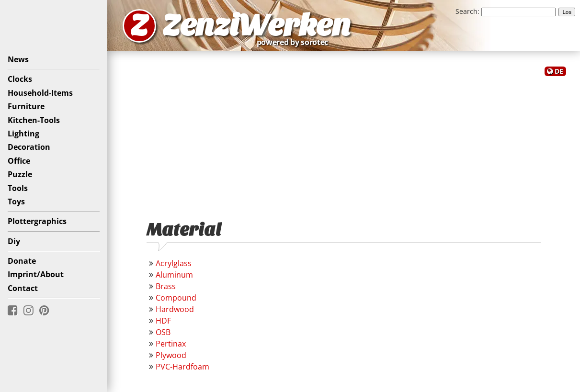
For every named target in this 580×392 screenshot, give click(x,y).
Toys (16, 202)
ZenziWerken (256, 26)
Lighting (23, 134)
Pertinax (171, 344)
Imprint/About (36, 274)
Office (19, 161)
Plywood (171, 355)
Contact (23, 288)
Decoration (29, 147)
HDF (163, 321)
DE (559, 71)
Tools (18, 188)
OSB (163, 332)
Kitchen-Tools (34, 120)
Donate (22, 261)
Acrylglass (174, 263)
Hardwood (175, 309)
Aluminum (174, 275)
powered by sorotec (295, 42)
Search (466, 11)
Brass (166, 286)
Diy (14, 241)
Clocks (20, 79)
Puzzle (20, 174)
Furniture (26, 106)
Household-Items (40, 93)
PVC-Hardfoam (182, 367)
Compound (176, 298)
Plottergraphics (37, 221)
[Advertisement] (344, 143)
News (18, 59)
